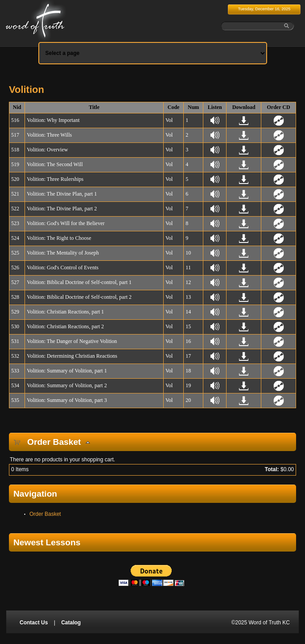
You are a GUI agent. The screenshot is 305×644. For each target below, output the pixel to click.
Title (94, 107)
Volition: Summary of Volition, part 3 (67, 400)
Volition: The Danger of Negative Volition (72, 341)
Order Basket (45, 514)
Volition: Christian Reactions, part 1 (65, 312)
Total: (272, 469)
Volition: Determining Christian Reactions (72, 356)
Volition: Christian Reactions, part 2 (65, 326)
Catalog (71, 623)
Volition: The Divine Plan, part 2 (62, 209)
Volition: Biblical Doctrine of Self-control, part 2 (79, 297)
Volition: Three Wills (49, 135)
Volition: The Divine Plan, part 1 (62, 194)
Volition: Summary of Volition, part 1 (67, 371)
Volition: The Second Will (55, 164)
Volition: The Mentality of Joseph (63, 253)
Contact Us (34, 623)
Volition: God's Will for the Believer (66, 223)
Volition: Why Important (53, 120)
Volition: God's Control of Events (63, 268)
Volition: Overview (47, 150)
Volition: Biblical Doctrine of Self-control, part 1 (79, 282)
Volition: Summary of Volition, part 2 (67, 385)
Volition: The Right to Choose (59, 238)
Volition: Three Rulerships (55, 179)
